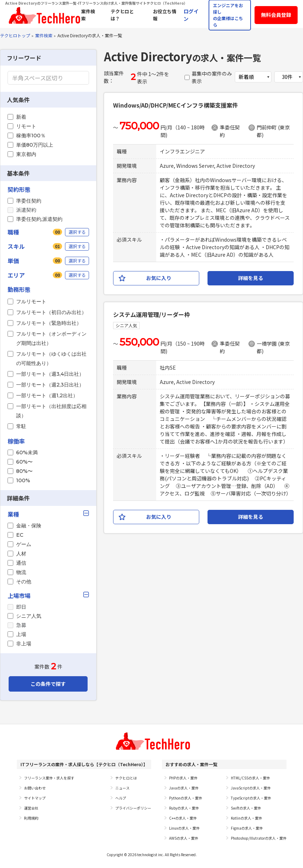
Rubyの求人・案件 (184, 808)
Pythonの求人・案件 (186, 798)
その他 (24, 582)
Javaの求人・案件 (184, 788)
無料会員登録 (276, 15)
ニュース (122, 788)
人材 (21, 554)
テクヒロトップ (15, 35)
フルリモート (31, 302)
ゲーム (24, 544)
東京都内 (26, 154)
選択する (77, 232)
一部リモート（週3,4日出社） (50, 374)
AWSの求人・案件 (184, 838)
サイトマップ (35, 798)
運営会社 (31, 808)
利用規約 (31, 818)
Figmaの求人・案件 (247, 828)
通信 (21, 563)
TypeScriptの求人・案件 (251, 798)
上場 (21, 634)
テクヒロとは (126, 778)
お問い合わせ (35, 788)
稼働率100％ (31, 136)
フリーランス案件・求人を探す (49, 778)
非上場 (24, 644)
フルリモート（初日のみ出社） (51, 312)
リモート (26, 126)
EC (20, 535)
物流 (21, 572)
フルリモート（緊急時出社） (49, 323)
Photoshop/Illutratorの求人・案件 (259, 838)
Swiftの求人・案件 (246, 808)
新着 (21, 117)
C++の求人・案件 (183, 818)
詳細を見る (251, 278)
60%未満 (27, 452)
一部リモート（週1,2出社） (47, 395)
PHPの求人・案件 (183, 778)
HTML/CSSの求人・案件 (250, 778)
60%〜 (24, 462)
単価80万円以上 (35, 145)
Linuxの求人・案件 (184, 828)
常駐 (21, 426)
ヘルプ (121, 798)
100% (23, 480)
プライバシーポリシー (133, 808)
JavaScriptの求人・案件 (251, 788)
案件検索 (44, 35)
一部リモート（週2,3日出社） (50, 385)
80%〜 (24, 471)
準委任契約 (29, 201)
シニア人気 (29, 616)
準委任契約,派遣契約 (39, 219)
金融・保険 (29, 526)
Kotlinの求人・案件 (246, 818)
